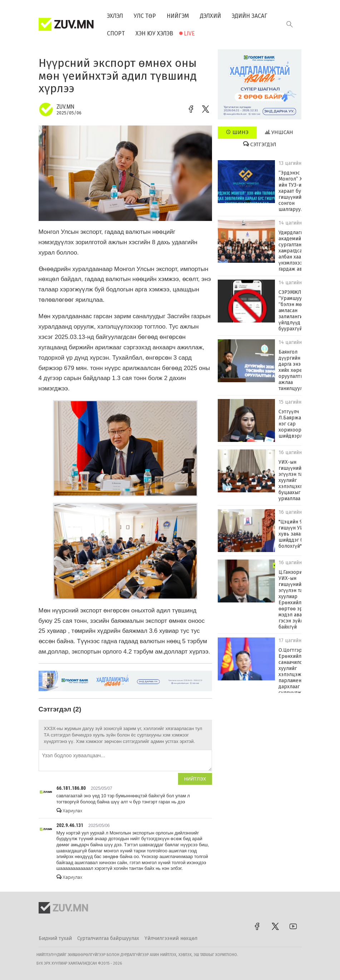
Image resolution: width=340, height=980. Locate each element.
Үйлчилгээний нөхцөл (171, 938)
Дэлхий (210, 16)
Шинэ (237, 132)
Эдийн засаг (250, 16)
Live (189, 33)
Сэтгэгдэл (260, 144)
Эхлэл (115, 16)
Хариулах (69, 811)
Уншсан (279, 132)
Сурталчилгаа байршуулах (108, 938)
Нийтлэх (195, 779)
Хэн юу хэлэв (154, 33)
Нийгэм (178, 16)
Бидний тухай (55, 938)
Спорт (116, 33)
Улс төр (145, 16)
